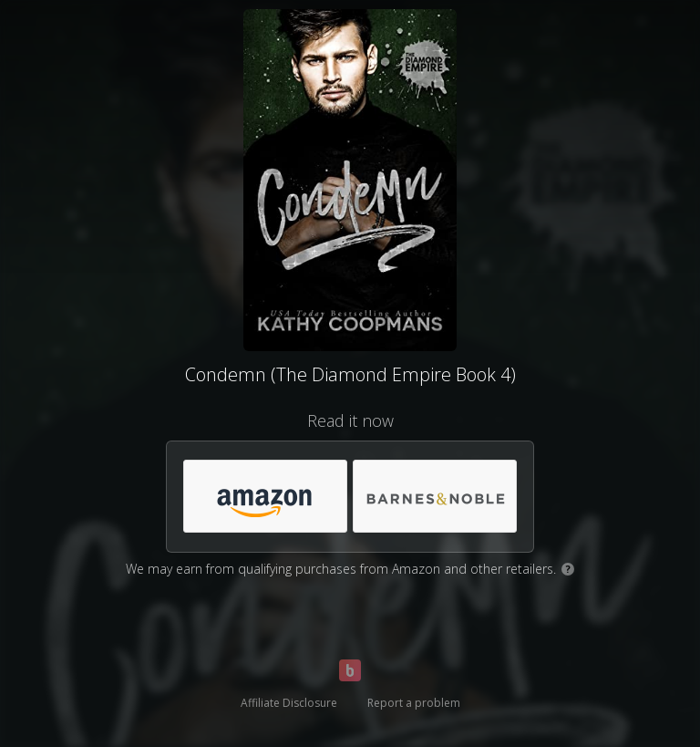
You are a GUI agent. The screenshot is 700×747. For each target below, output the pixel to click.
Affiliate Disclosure (289, 703)
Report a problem (414, 703)
